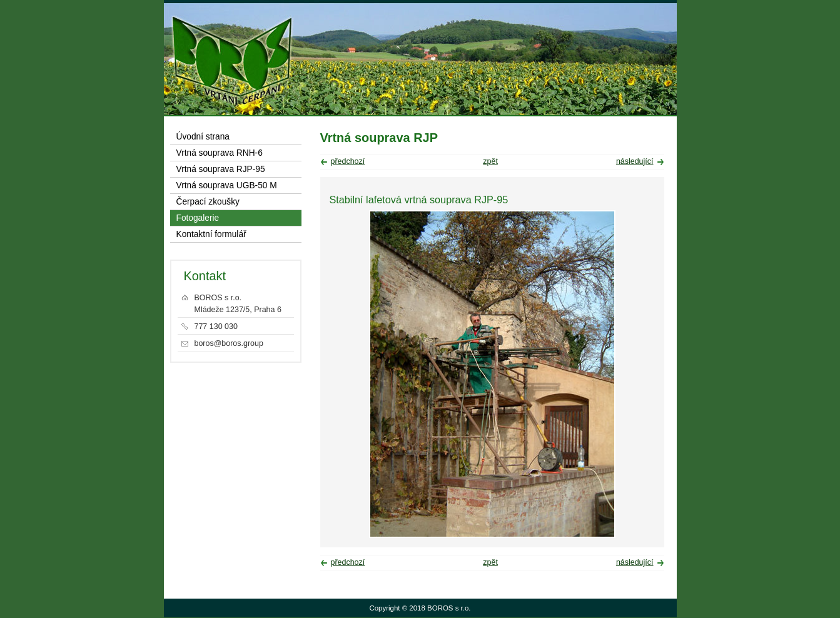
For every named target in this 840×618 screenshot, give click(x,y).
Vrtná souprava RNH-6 (220, 153)
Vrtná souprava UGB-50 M (227, 185)
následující (635, 161)
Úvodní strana (203, 137)
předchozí (348, 161)
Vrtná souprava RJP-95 (221, 169)
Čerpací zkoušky (208, 202)
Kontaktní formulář (211, 234)
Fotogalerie (198, 218)
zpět (490, 161)
